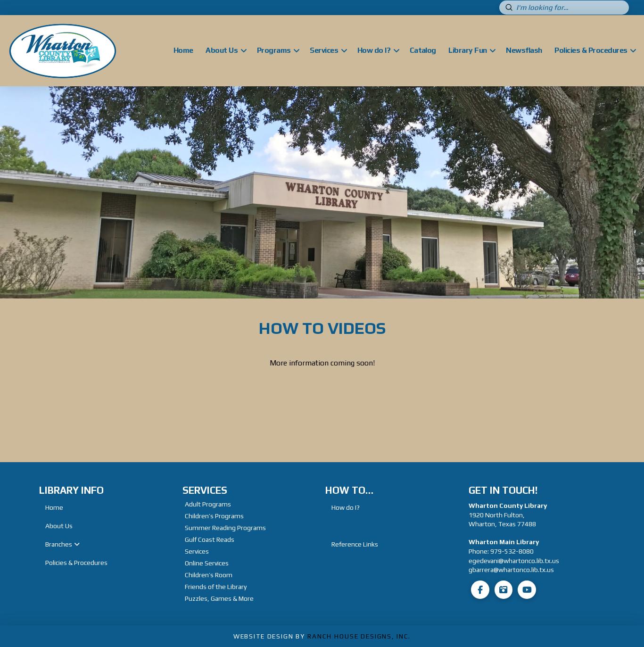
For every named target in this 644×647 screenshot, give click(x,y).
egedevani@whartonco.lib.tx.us (514, 561)
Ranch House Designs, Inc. (359, 636)
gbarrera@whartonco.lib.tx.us (511, 570)
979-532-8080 (512, 551)
